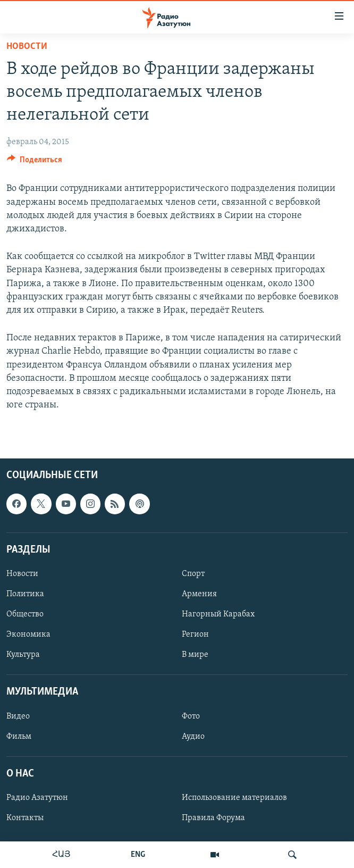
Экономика (28, 635)
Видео (18, 716)
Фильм (19, 737)
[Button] (35, 162)
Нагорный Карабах (218, 614)
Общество (25, 614)
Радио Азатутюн (37, 798)
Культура (23, 655)
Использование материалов (234, 798)
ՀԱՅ (61, 855)
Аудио (193, 737)
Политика (25, 594)
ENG (138, 855)
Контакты (25, 818)
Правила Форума (213, 818)
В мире (195, 655)
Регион (195, 635)
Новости (27, 47)
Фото (191, 716)
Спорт (193, 574)
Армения (199, 594)
